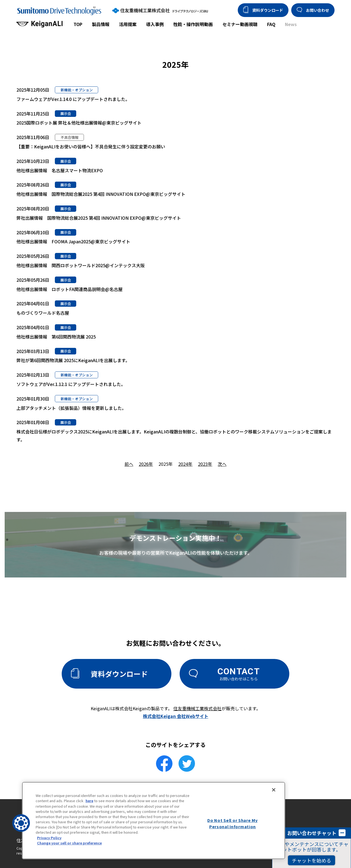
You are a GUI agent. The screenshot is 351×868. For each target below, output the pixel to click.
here (89, 801)
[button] (21, 823)
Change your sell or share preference (69, 843)
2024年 (185, 464)
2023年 (205, 464)
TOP (78, 24)
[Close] (274, 790)
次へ (222, 464)
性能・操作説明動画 (193, 24)
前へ (129, 464)
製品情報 (101, 24)
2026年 (146, 464)
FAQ (271, 24)
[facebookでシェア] (164, 763)
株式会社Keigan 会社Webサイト (176, 716)
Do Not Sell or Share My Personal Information (233, 823)
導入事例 (155, 24)
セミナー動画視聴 (240, 24)
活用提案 (128, 24)
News (291, 24)
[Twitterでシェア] (187, 763)
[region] (154, 821)
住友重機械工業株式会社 (197, 708)
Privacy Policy (49, 838)
